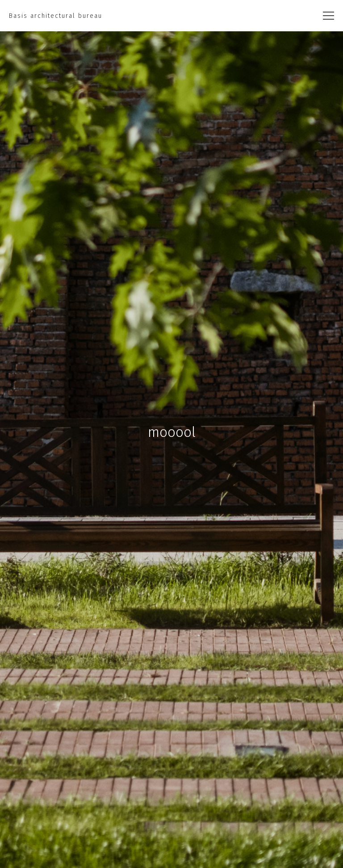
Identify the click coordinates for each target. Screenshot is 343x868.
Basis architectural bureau (56, 16)
